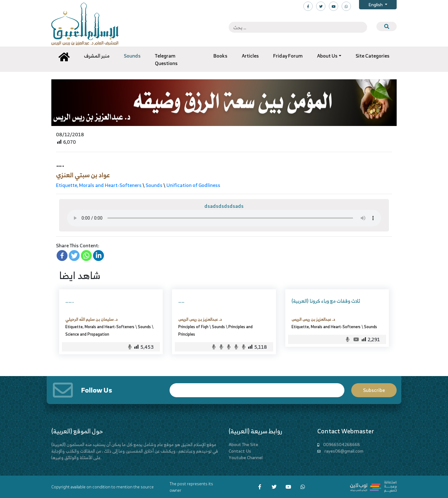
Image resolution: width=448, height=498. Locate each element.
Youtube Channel (246, 457)
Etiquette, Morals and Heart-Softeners (99, 185)
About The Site (243, 444)
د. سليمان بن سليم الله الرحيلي (91, 319)
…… (181, 301)
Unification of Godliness (193, 185)
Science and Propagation (88, 334)
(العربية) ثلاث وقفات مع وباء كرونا (326, 301)
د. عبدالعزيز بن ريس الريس (200, 319)
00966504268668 (342, 444)
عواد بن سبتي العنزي (83, 175)
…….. (70, 301)
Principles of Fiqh (193, 327)
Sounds (154, 185)
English (376, 5)
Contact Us (240, 451)
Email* (257, 390)
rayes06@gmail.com (344, 451)
